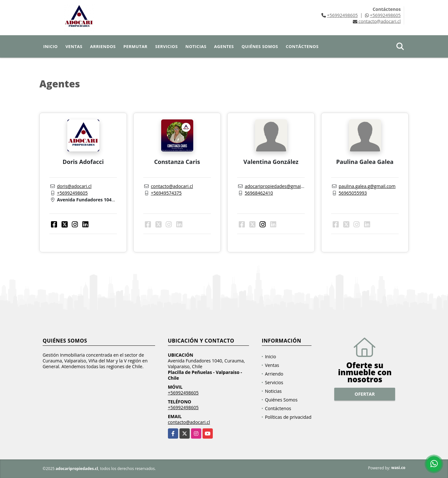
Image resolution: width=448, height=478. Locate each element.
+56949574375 (166, 193)
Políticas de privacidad (288, 417)
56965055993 (353, 193)
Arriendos (103, 46)
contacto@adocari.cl (172, 186)
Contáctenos (302, 46)
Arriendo (274, 374)
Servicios (166, 46)
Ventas (74, 46)
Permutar (135, 46)
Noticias (196, 46)
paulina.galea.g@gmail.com (367, 186)
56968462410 (259, 193)
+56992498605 (342, 15)
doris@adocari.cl (74, 186)
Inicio (50, 46)
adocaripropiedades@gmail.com (278, 186)
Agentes (224, 46)
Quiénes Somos (260, 46)
